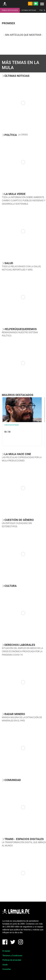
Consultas (7, 969)
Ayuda (5, 965)
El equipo (6, 951)
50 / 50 (7, 432)
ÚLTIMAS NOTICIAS (29, 10)
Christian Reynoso (12, 425)
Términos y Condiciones (12, 956)
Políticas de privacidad (12, 960)
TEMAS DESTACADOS (10, 10)
